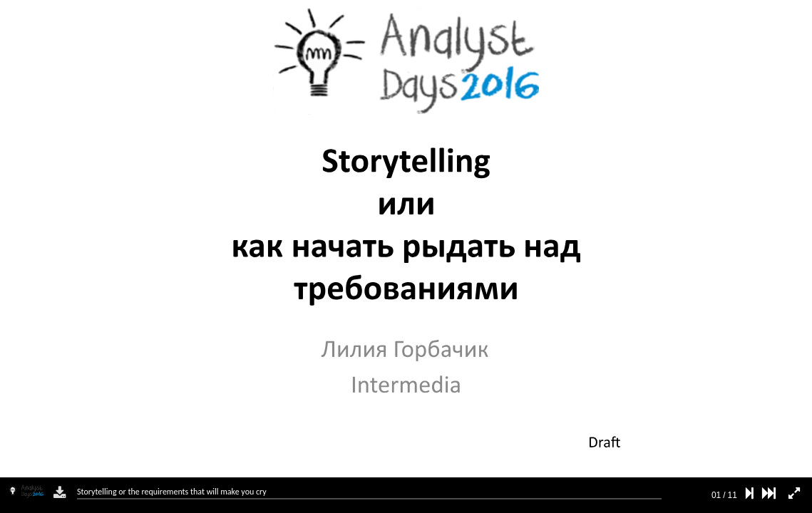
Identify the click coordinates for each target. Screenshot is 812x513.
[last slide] (769, 493)
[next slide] (750, 493)
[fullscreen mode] (794, 493)
